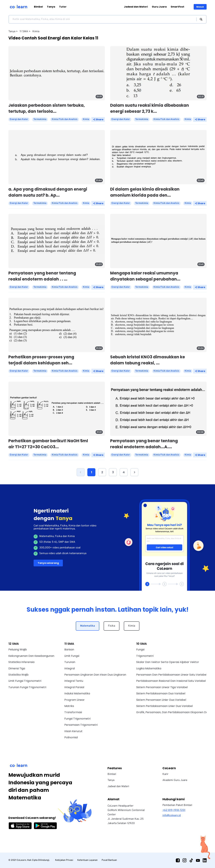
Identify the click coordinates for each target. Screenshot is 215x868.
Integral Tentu (74, 681)
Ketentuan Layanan (87, 860)
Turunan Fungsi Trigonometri (27, 687)
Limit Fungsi (72, 656)
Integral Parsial (74, 687)
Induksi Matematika (77, 693)
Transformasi (73, 712)
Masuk (200, 7)
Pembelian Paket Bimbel (177, 805)
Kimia (132, 626)
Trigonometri (145, 656)
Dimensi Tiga (17, 668)
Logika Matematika (149, 668)
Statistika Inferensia (21, 662)
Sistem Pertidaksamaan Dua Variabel (161, 693)
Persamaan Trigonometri (81, 725)
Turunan (70, 662)
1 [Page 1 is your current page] (91, 472)
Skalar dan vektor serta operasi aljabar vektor (168, 662)
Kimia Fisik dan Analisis (65, 119)
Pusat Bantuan (109, 860)
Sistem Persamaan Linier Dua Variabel (161, 700)
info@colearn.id (172, 815)
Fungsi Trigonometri (77, 719)
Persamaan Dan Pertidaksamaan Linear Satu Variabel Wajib (176, 675)
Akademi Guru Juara (175, 780)
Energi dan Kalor (19, 119)
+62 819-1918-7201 (174, 810)
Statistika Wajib (18, 675)
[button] (81, 472)
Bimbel (38, 7)
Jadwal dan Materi (136, 7)
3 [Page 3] (113, 472)
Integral (70, 668)
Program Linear (74, 700)
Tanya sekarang (48, 563)
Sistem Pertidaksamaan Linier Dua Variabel (164, 706)
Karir (165, 774)
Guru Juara (159, 7)
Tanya (51, 7)
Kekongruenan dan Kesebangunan (31, 656)
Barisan (69, 649)
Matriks (69, 706)
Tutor (63, 7)
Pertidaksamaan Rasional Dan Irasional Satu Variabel (171, 681)
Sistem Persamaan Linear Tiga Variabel (162, 687)
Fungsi (140, 649)
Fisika (112, 626)
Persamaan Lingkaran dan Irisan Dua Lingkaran (95, 675)
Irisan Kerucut (73, 731)
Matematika (88, 626)
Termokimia (40, 119)
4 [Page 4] (124, 472)
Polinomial (71, 737)
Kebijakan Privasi (64, 860)
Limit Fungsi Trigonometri (25, 681)
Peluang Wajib (18, 649)
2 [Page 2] (102, 472)
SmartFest (177, 7)
